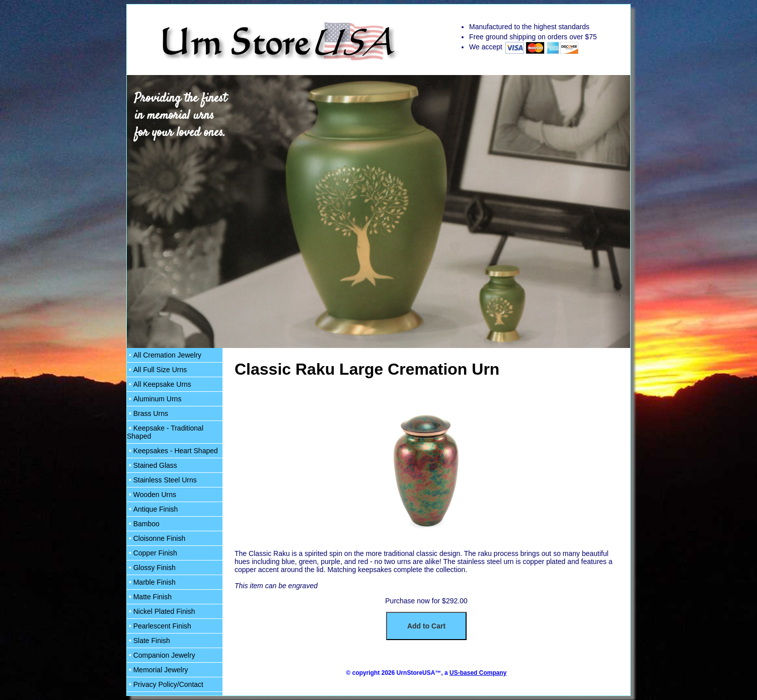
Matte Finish (149, 597)
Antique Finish (152, 509)
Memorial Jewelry (158, 670)
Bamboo (143, 524)
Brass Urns (147, 413)
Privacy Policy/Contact (165, 684)
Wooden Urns (152, 495)
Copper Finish (152, 553)
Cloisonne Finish (156, 538)
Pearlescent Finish (159, 626)
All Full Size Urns (157, 370)
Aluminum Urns (154, 399)
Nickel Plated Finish (161, 611)
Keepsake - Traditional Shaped (165, 432)
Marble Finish (151, 582)
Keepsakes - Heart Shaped (172, 451)
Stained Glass (152, 465)
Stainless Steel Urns (162, 480)
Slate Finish (148, 641)
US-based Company (478, 673)
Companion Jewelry (161, 655)
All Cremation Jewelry (164, 355)
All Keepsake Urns (159, 384)
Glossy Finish (151, 568)
